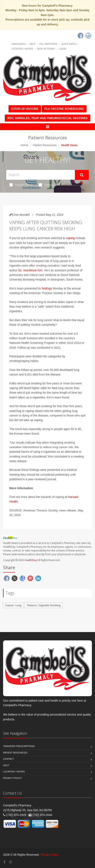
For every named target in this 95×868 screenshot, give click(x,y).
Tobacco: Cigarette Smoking (44, 605)
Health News (21, 185)
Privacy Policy (13, 778)
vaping (70, 238)
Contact (9, 759)
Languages (18, 44)
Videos (46, 185)
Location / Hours (22, 49)
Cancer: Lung (13, 605)
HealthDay (31, 560)
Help (32, 44)
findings (47, 288)
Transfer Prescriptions (19, 746)
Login (63, 49)
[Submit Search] (82, 175)
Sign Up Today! (46, 49)
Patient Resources (45, 145)
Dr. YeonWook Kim (30, 270)
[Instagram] (88, 36)
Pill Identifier (48, 44)
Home (24, 145)
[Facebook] (80, 36)
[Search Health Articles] (41, 175)
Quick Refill (69, 44)
